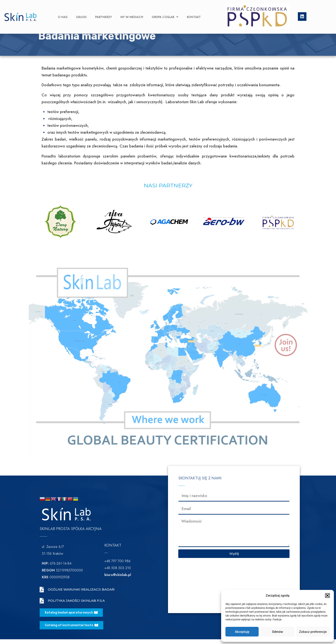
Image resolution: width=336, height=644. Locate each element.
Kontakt (194, 11)
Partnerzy (103, 11)
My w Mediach (132, 11)
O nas (63, 11)
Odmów (277, 632)
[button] (327, 596)
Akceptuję (242, 632)
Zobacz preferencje (313, 632)
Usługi (81, 11)
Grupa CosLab (165, 11)
